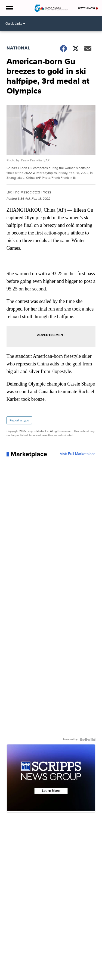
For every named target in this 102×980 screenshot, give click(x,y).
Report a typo (19, 420)
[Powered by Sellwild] (88, 740)
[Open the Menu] (9, 8)
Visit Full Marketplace (78, 454)
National (18, 48)
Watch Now (88, 8)
